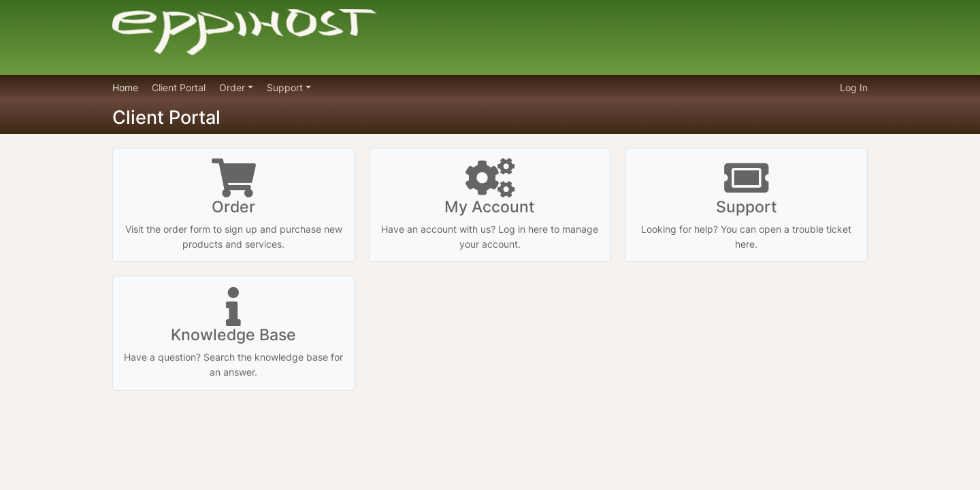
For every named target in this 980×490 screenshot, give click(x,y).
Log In (854, 87)
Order (233, 87)
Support (286, 87)
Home (125, 87)
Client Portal (179, 87)
